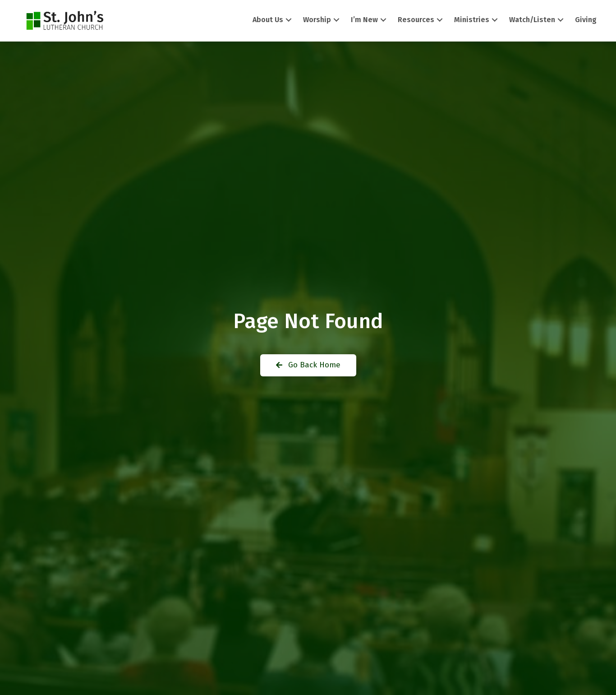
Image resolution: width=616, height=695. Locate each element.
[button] (289, 20)
